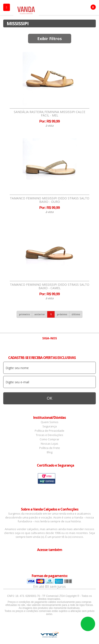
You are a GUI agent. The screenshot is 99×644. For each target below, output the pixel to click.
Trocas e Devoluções (49, 435)
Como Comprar (49, 439)
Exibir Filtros (49, 39)
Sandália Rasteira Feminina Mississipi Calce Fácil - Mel (49, 114)
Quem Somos (50, 422)
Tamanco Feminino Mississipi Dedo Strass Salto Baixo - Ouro (50, 200)
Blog (50, 452)
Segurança (50, 426)
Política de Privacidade (49, 431)
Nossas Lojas (49, 444)
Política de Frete (50, 448)
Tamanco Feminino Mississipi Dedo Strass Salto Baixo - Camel (50, 286)
